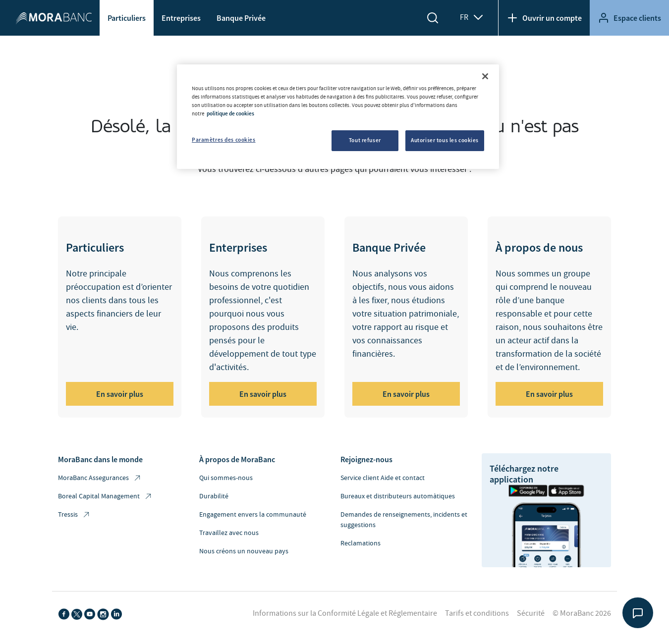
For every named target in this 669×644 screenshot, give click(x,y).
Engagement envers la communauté (253, 515)
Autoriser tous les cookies (445, 140)
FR (472, 17)
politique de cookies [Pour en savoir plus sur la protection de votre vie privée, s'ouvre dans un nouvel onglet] (230, 113)
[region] (338, 117)
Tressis (74, 515)
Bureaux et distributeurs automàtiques (398, 496)
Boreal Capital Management (105, 497)
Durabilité (214, 496)
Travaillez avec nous (229, 533)
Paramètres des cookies (224, 140)
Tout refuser (365, 140)
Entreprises (181, 18)
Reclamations (361, 543)
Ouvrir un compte (544, 18)
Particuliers (127, 18)
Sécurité (531, 613)
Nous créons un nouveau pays (244, 551)
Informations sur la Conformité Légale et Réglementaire (345, 613)
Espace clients (629, 18)
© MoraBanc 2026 (582, 613)
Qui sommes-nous (226, 478)
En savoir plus (120, 394)
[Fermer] (485, 76)
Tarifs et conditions (477, 613)
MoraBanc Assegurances (100, 478)
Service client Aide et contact (383, 478)
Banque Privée (241, 18)
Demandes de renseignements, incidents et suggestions (404, 520)
